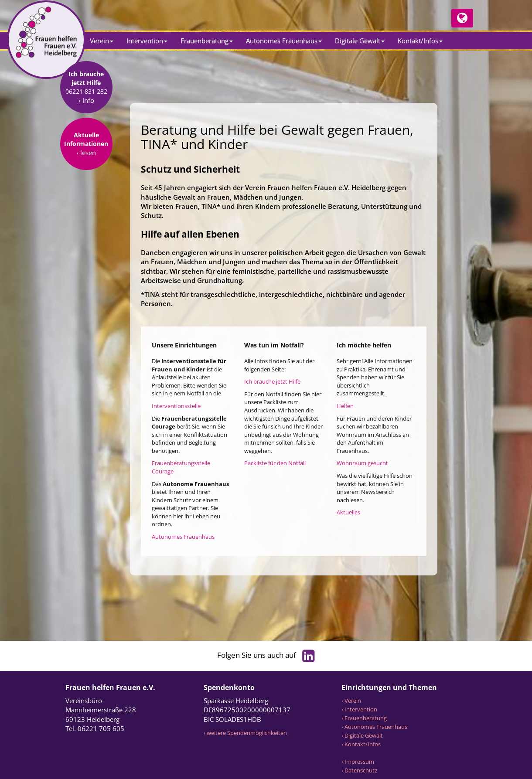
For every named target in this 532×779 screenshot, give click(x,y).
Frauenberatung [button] (207, 41)
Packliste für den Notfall (275, 463)
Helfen (345, 406)
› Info (86, 155)
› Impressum (358, 762)
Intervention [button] (147, 41)
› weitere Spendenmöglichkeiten (245, 733)
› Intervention (359, 709)
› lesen (86, 208)
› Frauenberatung (364, 718)
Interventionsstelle (176, 406)
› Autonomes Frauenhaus (374, 727)
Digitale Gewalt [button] (360, 41)
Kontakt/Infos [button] (420, 41)
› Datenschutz (359, 770)
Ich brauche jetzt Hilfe (272, 381)
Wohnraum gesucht (362, 463)
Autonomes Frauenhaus (183, 537)
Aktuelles (348, 512)
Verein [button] (102, 41)
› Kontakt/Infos (361, 744)
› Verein (351, 701)
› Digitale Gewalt (362, 735)
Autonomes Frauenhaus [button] (284, 41)
